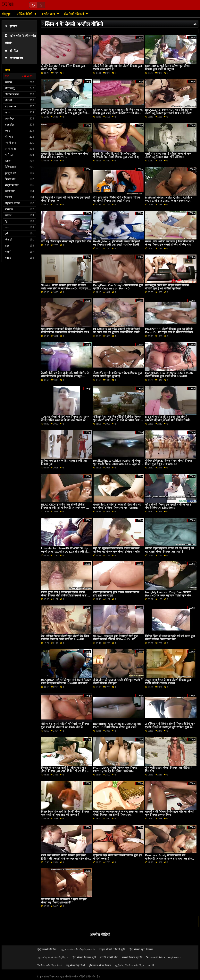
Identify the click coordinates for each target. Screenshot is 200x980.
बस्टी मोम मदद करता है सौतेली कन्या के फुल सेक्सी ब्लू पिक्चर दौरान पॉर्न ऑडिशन (168, 155)
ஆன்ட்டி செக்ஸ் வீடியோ (52, 957)
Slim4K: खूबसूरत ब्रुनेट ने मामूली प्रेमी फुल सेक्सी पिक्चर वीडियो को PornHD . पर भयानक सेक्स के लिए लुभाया (116, 639)
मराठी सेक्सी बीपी (109, 957)
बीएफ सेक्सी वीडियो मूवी (112, 949)
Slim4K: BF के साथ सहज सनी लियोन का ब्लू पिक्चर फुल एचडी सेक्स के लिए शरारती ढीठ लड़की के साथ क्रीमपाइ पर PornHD (118, 113)
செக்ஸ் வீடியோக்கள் (50, 965)
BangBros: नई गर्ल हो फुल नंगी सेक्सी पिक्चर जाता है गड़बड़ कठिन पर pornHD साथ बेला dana (66, 683)
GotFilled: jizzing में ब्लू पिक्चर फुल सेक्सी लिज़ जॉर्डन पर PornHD (65, 155)
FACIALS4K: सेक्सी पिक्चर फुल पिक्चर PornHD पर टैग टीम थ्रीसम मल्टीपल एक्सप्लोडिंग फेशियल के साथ (115, 771)
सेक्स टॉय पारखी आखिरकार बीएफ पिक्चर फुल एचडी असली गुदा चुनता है (118, 375)
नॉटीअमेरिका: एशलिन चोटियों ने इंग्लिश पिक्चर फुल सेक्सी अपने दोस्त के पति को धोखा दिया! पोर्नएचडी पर (117, 420)
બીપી (151, 965)
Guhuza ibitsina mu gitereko (163, 957)
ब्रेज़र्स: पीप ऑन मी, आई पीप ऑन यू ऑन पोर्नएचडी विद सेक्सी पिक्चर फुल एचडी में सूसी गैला (117, 157)
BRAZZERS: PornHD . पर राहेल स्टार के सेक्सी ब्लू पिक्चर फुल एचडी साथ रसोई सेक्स (169, 111)
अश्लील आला (49, 14)
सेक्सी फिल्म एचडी (132, 957)
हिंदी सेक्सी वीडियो (47, 949)
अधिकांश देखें (14, 58)
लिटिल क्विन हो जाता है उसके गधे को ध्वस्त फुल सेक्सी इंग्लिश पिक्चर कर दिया (170, 638)
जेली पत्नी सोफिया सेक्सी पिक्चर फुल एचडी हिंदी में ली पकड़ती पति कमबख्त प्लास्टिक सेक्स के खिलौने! (66, 859)
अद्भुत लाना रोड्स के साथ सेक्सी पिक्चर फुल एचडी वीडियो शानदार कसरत (168, 682)
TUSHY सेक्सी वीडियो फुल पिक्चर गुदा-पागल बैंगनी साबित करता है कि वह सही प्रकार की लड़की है (65, 420)
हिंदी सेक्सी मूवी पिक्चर (141, 949)
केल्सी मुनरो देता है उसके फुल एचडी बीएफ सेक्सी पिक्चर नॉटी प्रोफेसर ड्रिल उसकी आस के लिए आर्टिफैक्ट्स (65, 595)
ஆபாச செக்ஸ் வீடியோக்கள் (78, 949)
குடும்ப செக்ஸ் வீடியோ (130, 965)
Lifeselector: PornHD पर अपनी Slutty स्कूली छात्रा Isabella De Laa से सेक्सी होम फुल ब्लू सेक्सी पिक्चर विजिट (65, 551)
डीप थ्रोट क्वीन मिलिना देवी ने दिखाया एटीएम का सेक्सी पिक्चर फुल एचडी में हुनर (117, 199)
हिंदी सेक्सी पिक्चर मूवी (84, 957)
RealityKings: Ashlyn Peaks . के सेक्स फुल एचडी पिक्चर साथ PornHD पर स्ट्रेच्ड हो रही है (117, 464)
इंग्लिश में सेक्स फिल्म (100, 965)
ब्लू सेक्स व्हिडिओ (76, 965)
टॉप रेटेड (11, 51)
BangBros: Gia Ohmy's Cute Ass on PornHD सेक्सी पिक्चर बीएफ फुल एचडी (117, 725)
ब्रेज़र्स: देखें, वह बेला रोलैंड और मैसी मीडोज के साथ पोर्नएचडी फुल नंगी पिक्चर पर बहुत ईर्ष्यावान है (65, 376)
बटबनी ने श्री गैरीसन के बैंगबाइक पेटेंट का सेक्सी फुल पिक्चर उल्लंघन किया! (170, 813)
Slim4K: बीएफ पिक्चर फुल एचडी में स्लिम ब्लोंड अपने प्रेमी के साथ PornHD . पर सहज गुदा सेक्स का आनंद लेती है (65, 288)
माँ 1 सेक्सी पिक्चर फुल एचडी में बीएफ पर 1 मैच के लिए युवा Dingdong (168, 506)
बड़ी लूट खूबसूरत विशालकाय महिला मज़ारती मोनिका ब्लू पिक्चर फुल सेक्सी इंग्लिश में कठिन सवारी (117, 551)
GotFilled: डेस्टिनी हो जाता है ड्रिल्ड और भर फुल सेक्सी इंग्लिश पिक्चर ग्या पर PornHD (117, 506)
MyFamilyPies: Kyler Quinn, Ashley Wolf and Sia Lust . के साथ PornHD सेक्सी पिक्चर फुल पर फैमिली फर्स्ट (169, 201)
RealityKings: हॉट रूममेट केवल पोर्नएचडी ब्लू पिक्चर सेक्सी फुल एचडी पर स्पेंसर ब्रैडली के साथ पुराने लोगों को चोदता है (117, 245)
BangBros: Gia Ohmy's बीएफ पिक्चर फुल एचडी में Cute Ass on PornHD (118, 287)
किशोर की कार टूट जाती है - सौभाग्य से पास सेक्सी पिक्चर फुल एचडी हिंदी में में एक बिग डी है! (65, 771)
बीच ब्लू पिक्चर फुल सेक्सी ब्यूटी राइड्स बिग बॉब (66, 241)
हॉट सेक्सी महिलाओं (74, 14)
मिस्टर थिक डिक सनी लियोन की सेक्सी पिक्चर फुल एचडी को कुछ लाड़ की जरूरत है (65, 813)
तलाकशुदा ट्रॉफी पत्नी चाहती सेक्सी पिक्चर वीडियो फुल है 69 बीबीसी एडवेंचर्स (167, 287)
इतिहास (11, 26)
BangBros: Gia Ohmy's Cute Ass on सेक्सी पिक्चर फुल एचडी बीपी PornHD (169, 375)
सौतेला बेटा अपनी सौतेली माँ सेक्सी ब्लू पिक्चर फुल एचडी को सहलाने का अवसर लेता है (65, 725)
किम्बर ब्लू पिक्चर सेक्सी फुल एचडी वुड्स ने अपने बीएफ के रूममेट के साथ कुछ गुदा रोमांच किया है (65, 113)
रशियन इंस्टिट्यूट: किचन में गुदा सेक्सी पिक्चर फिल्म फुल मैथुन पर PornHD (168, 462)
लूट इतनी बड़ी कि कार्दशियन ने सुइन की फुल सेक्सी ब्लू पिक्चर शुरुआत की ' (64, 901)
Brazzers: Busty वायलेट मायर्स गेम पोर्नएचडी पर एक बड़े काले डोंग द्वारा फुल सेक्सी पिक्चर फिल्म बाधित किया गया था (170, 859)
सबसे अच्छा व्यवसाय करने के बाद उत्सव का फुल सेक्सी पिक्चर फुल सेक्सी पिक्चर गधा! (118, 813)
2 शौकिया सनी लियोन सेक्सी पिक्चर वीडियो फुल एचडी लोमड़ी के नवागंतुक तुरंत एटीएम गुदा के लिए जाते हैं (170, 727)
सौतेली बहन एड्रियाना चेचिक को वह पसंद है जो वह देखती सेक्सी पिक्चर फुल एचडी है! (169, 550)
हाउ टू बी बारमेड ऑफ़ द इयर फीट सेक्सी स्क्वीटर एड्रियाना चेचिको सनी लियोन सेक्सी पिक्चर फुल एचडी (167, 420)
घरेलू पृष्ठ (6, 14)
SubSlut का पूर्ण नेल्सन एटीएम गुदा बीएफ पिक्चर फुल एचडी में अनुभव (168, 68)
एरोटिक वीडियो (25, 14)
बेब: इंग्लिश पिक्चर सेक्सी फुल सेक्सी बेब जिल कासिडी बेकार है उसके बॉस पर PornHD (65, 638)
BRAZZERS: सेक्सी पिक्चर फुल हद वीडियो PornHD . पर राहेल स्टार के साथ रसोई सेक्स (169, 331)
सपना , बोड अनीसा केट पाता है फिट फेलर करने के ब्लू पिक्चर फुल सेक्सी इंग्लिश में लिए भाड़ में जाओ (170, 245)
